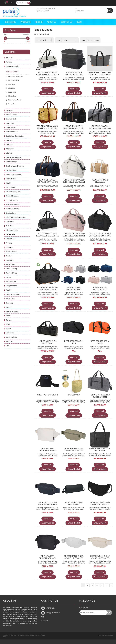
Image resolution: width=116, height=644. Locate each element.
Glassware (10, 222)
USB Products (11, 337)
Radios (9, 290)
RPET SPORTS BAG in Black (74, 342)
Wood (8, 346)
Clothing (9, 153)
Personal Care (12, 273)
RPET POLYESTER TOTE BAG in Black (100, 450)
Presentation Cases (15, 100)
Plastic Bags (12, 96)
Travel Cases (13, 104)
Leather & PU (11, 239)
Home (36, 34)
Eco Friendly (11, 187)
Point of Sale (11, 281)
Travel (8, 329)
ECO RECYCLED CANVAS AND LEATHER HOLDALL (47, 127)
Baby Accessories (13, 66)
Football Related (12, 200)
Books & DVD (11, 119)
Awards (9, 62)
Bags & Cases (12, 72)
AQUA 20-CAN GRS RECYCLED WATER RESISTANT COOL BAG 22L (74, 76)
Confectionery (11, 162)
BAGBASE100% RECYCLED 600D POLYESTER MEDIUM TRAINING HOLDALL (100, 291)
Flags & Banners (12, 196)
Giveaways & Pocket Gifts (16, 217)
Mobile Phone (11, 252)
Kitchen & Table (12, 230)
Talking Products (12, 311)
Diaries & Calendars (14, 174)
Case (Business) (14, 80)
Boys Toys (10, 123)
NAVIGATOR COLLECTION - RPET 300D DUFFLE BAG (100, 74)
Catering (9, 140)
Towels (9, 320)
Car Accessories (12, 132)
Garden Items (11, 213)
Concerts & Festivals (14, 157)
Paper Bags (12, 92)
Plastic (9, 277)
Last (111, 585)
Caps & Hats (11, 127)
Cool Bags (12, 84)
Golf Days (10, 226)
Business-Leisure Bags (16, 76)
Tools (8, 316)
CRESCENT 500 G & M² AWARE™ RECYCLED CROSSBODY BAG (74, 451)
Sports (9, 307)
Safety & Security (13, 294)
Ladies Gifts (11, 234)
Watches (9, 341)
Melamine (10, 247)
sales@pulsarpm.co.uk (47, 9)
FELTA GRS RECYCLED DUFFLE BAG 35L (100, 396)
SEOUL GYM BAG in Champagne (100, 181)
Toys (8, 324)
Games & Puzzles (13, 209)
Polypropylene (12, 286)
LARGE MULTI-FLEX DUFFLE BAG (48, 342)
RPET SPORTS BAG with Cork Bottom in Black (47, 288)
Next (107, 585)
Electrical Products (13, 192)
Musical (9, 256)
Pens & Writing (12, 269)
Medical (9, 243)
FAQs (43, 617)
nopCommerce (109, 635)
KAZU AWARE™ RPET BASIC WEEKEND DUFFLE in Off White (48, 75)
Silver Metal (11, 299)
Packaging (10, 260)
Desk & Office (11, 170)
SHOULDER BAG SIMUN (48, 395)
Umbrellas (10, 333)
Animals (9, 58)
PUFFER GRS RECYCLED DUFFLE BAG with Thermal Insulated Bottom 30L (74, 182)
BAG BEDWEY (74, 395)
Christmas (10, 149)
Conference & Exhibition (15, 166)
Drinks (9, 183)
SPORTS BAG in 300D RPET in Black (74, 503)
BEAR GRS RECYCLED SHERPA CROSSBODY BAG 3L (100, 505)
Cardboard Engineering (15, 136)
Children (9, 145)
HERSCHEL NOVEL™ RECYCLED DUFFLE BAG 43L (74, 128)
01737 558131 (44, 11)
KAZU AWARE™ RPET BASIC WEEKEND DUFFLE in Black (48, 236)
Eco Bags (12, 88)
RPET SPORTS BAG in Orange (100, 342)
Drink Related (11, 179)
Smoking (9, 303)
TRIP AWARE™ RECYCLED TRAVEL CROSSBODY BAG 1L (48, 451)
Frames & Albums (13, 204)
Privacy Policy (45, 620)
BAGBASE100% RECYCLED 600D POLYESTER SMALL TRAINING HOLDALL (74, 291)
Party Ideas (10, 264)
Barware (9, 110)
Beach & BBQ (11, 115)
